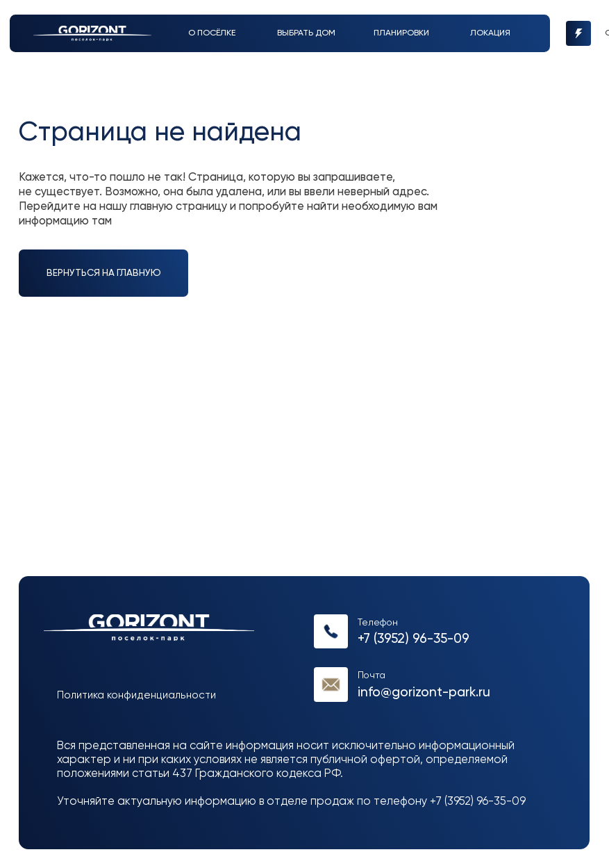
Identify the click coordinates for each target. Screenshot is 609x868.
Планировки (401, 33)
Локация (490, 33)
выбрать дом (306, 33)
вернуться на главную (104, 273)
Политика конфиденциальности (136, 695)
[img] (92, 33)
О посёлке (212, 33)
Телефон (378, 623)
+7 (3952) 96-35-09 (414, 639)
